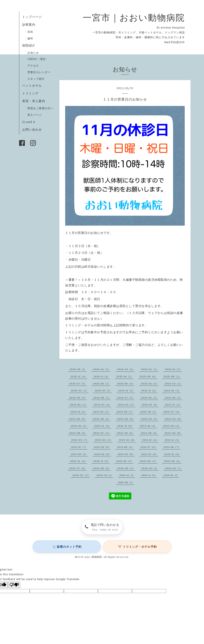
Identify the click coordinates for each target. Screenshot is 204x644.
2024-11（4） (149, 391)
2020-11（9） (102, 461)
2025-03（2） (173, 384)
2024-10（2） (172, 391)
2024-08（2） (102, 398)
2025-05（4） (126, 384)
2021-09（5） (102, 447)
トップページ (32, 17)
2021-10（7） (79, 447)
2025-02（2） (80, 391)
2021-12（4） (150, 440)
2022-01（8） (127, 440)
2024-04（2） (79, 405)
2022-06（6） (126, 433)
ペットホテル (32, 85)
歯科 (30, 38)
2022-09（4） (172, 426)
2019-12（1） (127, 475)
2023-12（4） (173, 405)
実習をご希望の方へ (40, 108)
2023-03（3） (150, 419)
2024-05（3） (173, 398)
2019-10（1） (171, 475)
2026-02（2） (150, 369)
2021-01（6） (172, 454)
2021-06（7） (172, 447)
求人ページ (35, 115)
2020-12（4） (78, 461)
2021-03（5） (126, 454)
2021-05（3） (79, 454)
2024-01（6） (150, 405)
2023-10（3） (102, 412)
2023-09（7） (125, 412)
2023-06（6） (78, 419)
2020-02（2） (81, 475)
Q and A (30, 122)
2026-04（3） (102, 369)
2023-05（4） (102, 419)
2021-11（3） (172, 440)
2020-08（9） (173, 461)
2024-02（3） (126, 405)
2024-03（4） (102, 405)
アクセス (33, 66)
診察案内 (29, 25)
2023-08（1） (149, 412)
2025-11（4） (102, 376)
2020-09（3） (148, 461)
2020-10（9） (125, 461)
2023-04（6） (126, 419)
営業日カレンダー (39, 72)
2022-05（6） (150, 433)
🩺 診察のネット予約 (67, 547)
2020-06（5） (102, 468)
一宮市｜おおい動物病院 (134, 17)
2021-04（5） (103, 454)
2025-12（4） (79, 376)
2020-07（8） (78, 468)
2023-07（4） (172, 412)
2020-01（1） (105, 475)
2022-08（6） (78, 433)
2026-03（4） (126, 369)
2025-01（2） (103, 391)
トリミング (30, 93)
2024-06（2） (150, 398)
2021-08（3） (126, 447)
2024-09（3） (78, 398)
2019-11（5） (149, 475)
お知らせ (33, 53)
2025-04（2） (150, 384)
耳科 (30, 32)
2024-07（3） (126, 398)
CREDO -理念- (37, 59)
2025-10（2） (125, 376)
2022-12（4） (102, 426)
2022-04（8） (173, 433)
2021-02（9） (149, 454)
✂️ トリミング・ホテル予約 (137, 547)
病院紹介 (29, 45)
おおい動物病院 (93, 557)
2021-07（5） (149, 447)
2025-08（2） (172, 376)
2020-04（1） (150, 468)
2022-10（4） (148, 426)
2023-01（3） (79, 426)
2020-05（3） (126, 468)
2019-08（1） (126, 482)
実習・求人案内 (34, 101)
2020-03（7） (174, 468)
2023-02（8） (174, 419)
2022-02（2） (104, 440)
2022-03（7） (80, 440)
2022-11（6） (125, 426)
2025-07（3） (78, 384)
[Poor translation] (14, 585)
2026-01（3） (173, 369)
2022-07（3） (102, 433)
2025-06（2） (102, 384)
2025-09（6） (148, 376)
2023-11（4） (79, 412)
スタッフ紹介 (36, 79)
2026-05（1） (78, 369)
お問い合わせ (32, 129)
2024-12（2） (126, 391)
